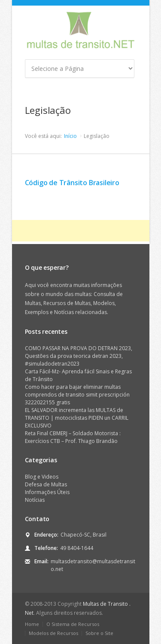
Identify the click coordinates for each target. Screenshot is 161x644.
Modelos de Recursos (53, 633)
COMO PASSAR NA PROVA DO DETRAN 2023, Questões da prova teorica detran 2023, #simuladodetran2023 (79, 356)
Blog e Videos (42, 477)
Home (32, 624)
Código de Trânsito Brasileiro (72, 183)
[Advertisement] (87, 231)
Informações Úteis (47, 492)
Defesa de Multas (46, 484)
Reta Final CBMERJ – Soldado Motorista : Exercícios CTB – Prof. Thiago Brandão (73, 437)
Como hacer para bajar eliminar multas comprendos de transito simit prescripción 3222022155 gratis (77, 395)
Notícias (35, 500)
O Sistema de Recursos (73, 624)
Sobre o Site (99, 633)
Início (70, 136)
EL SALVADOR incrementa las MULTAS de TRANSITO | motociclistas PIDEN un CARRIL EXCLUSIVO (77, 418)
